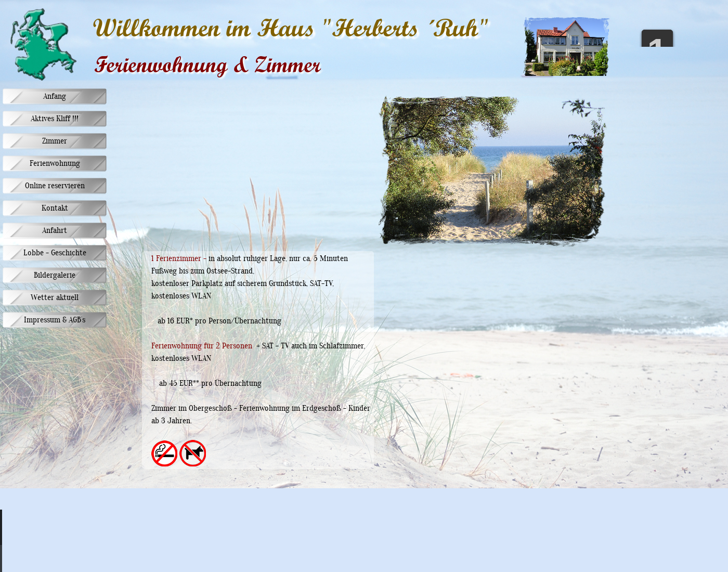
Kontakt (55, 209)
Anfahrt (55, 231)
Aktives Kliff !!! (55, 119)
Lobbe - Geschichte (55, 253)
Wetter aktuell (55, 298)
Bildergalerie (55, 276)
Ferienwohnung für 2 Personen (202, 346)
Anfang (55, 97)
